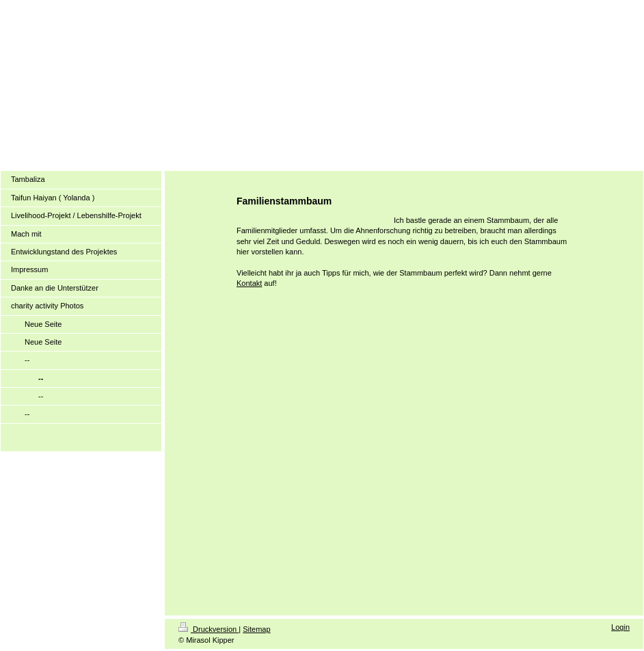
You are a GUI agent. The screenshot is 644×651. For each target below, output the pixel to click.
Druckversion (209, 629)
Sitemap (256, 629)
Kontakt (249, 283)
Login (620, 627)
